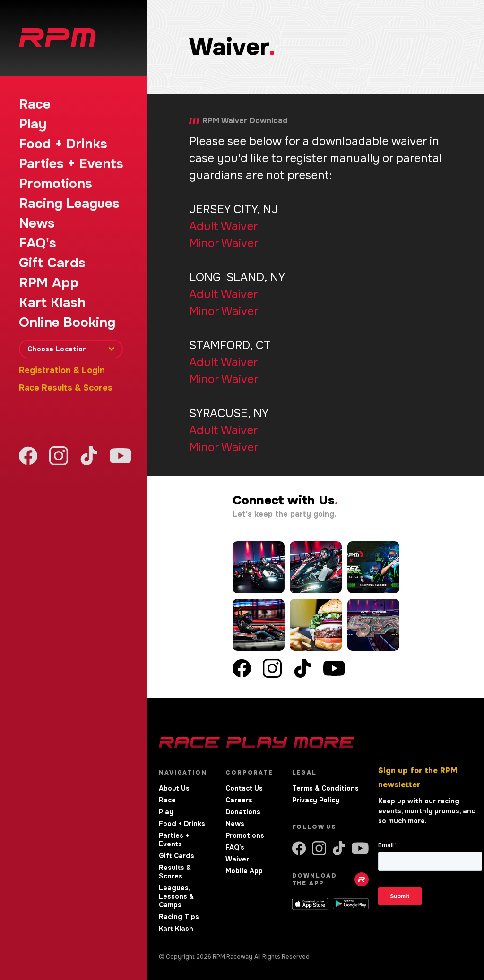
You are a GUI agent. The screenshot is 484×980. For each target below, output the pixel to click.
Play (33, 124)
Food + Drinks (63, 144)
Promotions (56, 184)
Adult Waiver (223, 226)
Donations (243, 812)
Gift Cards (52, 263)
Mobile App (244, 871)
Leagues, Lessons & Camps (176, 896)
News (37, 223)
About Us (174, 788)
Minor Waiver (224, 243)
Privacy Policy (316, 800)
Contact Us (244, 788)
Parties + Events (71, 164)
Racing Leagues (69, 204)
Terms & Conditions (325, 788)
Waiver (237, 859)
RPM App (49, 283)
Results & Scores (175, 872)
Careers (239, 800)
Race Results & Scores (66, 388)
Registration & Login (62, 370)
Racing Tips (179, 917)
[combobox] (71, 349)
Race (35, 104)
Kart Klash (52, 303)
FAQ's (38, 243)
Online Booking (67, 323)
